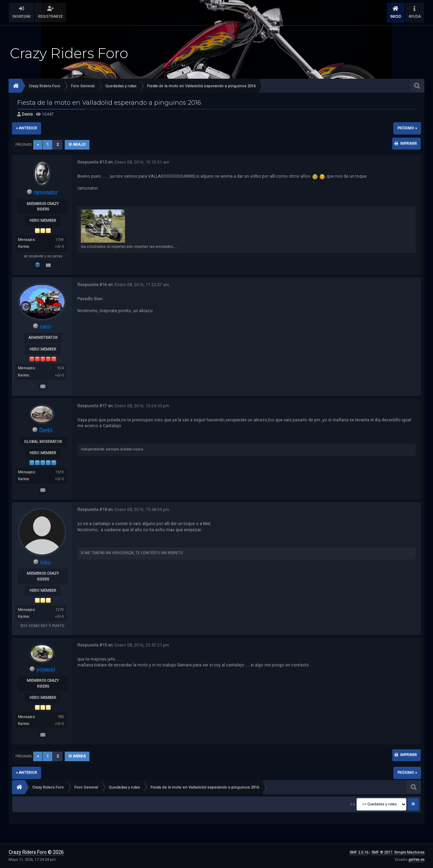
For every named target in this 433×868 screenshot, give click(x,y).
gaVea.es (416, 860)
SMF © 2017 (382, 852)
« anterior (27, 128)
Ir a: (353, 804)
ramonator (46, 193)
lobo (45, 563)
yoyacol (46, 670)
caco (45, 327)
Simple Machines (409, 852)
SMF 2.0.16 (359, 852)
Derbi (46, 430)
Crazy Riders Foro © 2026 (36, 852)
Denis (27, 114)
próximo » (407, 128)
